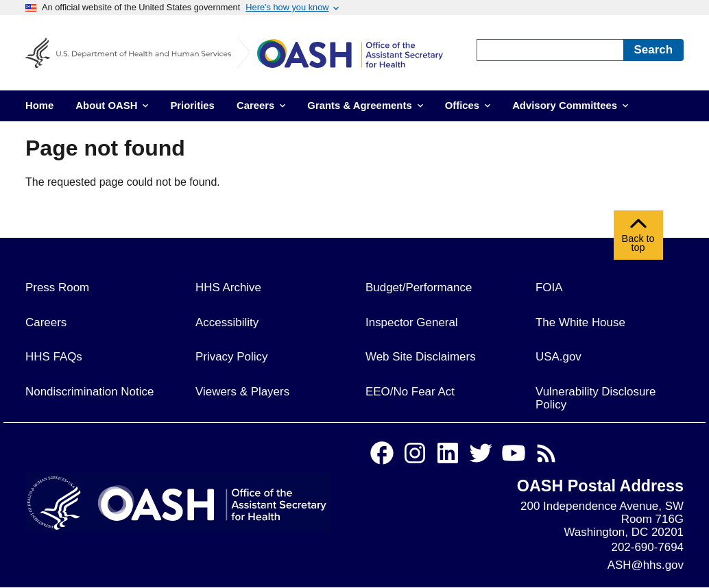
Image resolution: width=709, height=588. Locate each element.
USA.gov (558, 357)
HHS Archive (228, 287)
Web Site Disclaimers (421, 357)
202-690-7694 (648, 547)
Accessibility (227, 322)
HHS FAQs (54, 357)
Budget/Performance (419, 287)
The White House (580, 322)
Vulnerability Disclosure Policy (596, 398)
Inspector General (412, 322)
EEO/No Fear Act (410, 392)
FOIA (549, 287)
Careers (46, 322)
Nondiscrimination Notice (89, 392)
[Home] (360, 56)
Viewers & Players (242, 392)
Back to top (638, 238)
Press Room (57, 287)
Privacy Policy (231, 357)
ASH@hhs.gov (646, 565)
